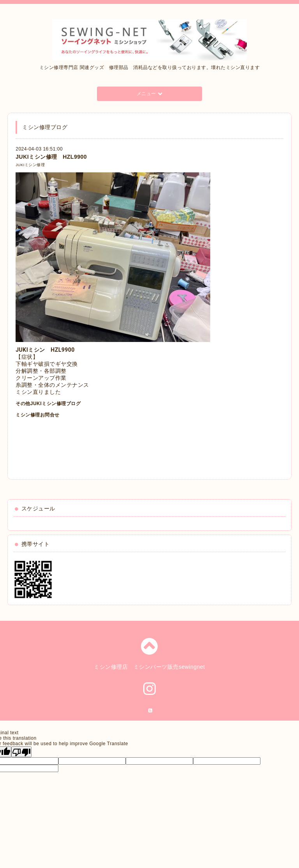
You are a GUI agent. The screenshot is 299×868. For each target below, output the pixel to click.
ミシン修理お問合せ (38, 415)
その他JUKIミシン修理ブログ (48, 404)
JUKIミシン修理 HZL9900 (51, 157)
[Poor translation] (21, 752)
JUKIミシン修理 (30, 165)
